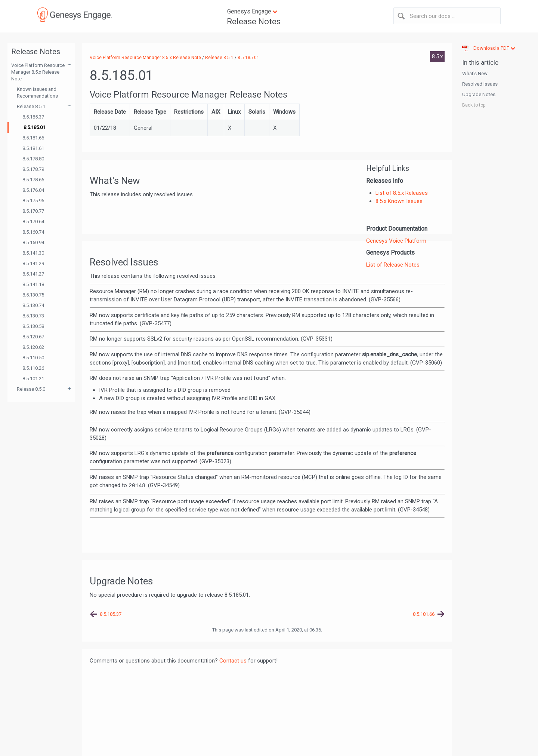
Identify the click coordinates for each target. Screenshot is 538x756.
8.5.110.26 (33, 368)
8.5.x (437, 56)
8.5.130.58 (33, 326)
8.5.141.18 (33, 284)
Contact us (233, 661)
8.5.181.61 (33, 148)
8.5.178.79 (33, 169)
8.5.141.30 (33, 253)
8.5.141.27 (33, 274)
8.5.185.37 (33, 117)
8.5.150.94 (33, 242)
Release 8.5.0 (31, 389)
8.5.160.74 (33, 232)
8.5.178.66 (33, 180)
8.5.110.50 (33, 358)
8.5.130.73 (33, 316)
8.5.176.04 (33, 190)
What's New (475, 73)
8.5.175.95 (33, 201)
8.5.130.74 (33, 305)
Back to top (474, 105)
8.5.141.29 (33, 263)
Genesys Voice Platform (396, 241)
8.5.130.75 (33, 295)
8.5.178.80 (33, 159)
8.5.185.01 (34, 127)
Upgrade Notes (479, 94)
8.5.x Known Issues (399, 201)
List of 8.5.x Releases (402, 193)
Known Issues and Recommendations (37, 93)
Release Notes (254, 21)
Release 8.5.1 (31, 106)
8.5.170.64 (33, 222)
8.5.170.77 (33, 211)
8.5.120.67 (33, 337)
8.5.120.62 (33, 347)
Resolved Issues (480, 84)
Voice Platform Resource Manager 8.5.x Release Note (38, 72)
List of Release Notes (393, 265)
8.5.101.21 (33, 379)
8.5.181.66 (33, 138)
